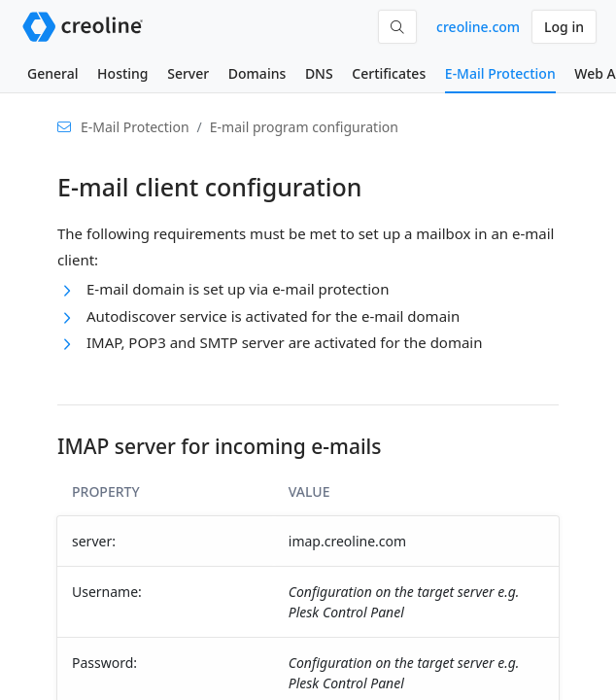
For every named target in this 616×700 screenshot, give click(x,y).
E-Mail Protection (500, 73)
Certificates (389, 73)
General (52, 73)
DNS (319, 73)
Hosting (122, 73)
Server (188, 73)
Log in (564, 27)
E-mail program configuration (304, 127)
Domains (257, 73)
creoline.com (478, 27)
